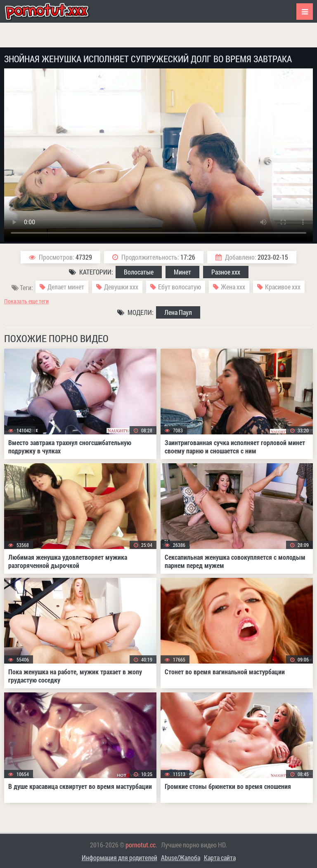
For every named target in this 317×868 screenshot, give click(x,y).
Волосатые (139, 272)
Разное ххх (226, 272)
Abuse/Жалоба (181, 857)
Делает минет (66, 287)
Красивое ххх (283, 287)
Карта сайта (220, 857)
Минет (182, 272)
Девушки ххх (121, 287)
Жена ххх (233, 287)
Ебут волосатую (180, 287)
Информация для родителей (119, 857)
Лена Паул (178, 312)
